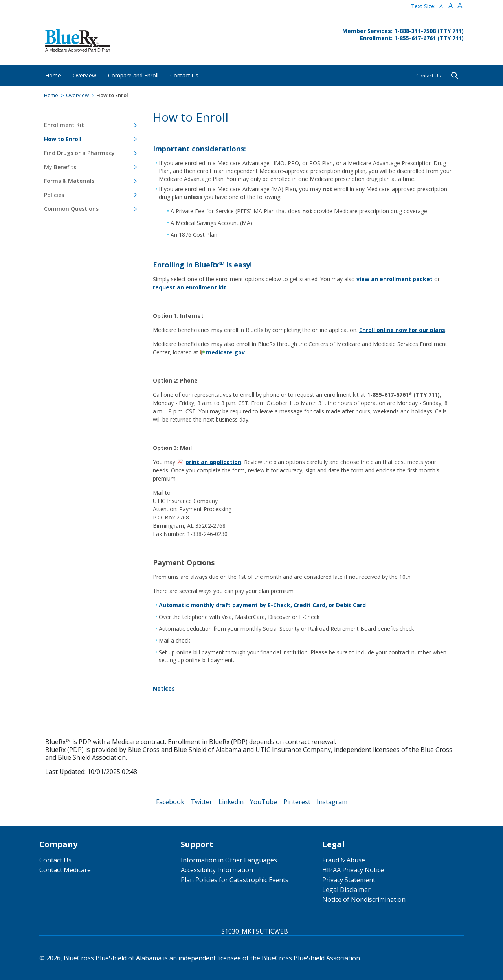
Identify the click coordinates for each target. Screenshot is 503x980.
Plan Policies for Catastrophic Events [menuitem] (235, 880)
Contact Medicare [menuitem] (65, 870)
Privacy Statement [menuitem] (349, 880)
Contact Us (428, 76)
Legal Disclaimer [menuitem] (346, 890)
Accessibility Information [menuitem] (217, 870)
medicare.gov (225, 352)
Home (51, 95)
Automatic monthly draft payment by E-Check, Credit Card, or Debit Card (262, 605)
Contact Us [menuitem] (55, 860)
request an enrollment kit (190, 287)
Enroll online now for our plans (402, 330)
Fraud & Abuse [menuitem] (344, 860)
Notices (164, 688)
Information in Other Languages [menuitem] (229, 860)
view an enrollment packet (395, 279)
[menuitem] (53, 75)
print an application (213, 462)
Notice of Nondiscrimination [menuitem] (364, 899)
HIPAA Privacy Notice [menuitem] (353, 870)
